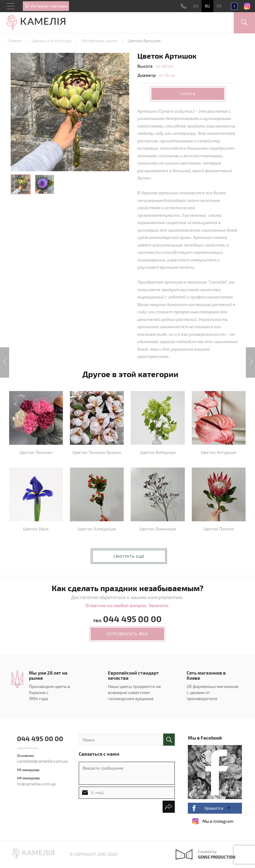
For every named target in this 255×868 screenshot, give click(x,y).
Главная (15, 41)
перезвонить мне (127, 634)
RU (207, 6)
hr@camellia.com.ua (36, 784)
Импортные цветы (100, 41)
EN (219, 6)
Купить (188, 94)
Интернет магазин (49, 6)
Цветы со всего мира (52, 41)
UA (196, 6)
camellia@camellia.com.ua (42, 761)
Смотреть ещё (129, 556)
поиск (169, 740)
